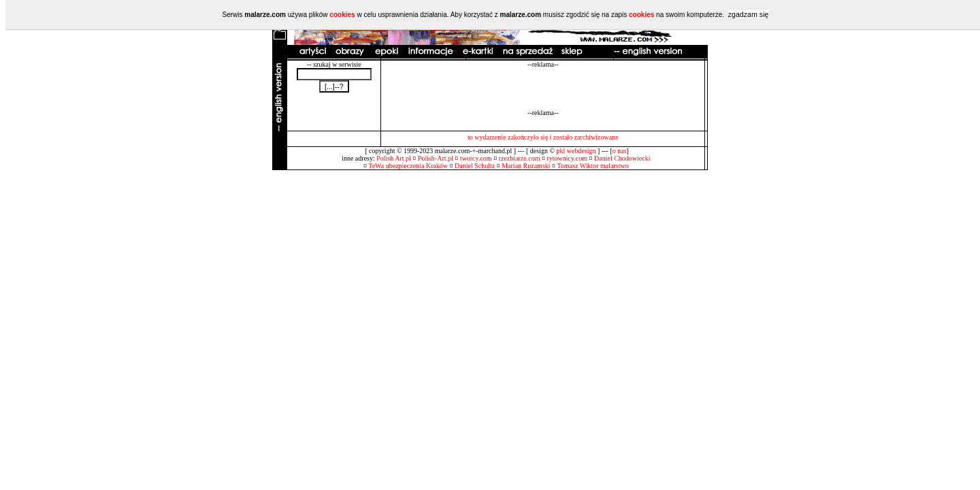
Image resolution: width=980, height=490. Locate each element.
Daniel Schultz (475, 166)
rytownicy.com (567, 158)
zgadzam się (749, 14)
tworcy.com (476, 158)
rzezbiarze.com (520, 158)
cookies (342, 15)
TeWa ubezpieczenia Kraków (408, 166)
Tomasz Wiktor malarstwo (592, 166)
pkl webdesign (576, 151)
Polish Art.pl (394, 158)
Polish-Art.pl (436, 158)
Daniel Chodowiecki (622, 158)
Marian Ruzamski (526, 166)
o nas (620, 151)
